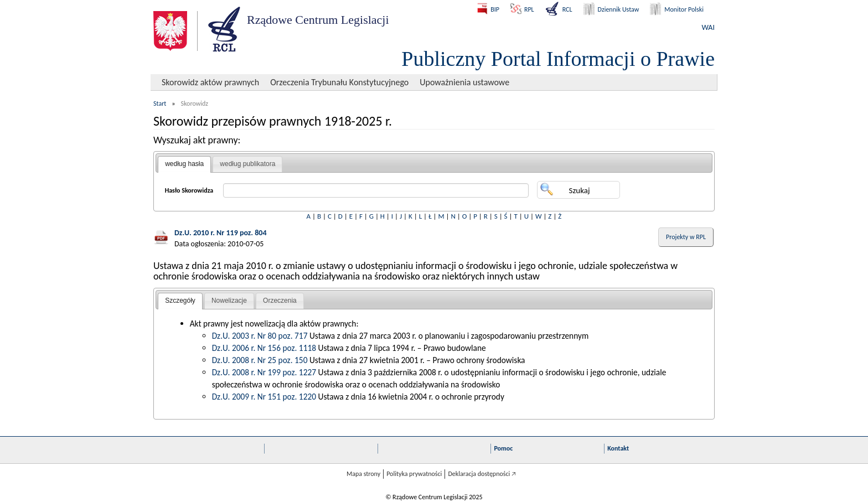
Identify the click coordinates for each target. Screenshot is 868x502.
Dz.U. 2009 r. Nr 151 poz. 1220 (264, 397)
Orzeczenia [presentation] (280, 301)
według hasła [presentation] (184, 164)
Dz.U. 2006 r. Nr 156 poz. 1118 (264, 348)
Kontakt (618, 448)
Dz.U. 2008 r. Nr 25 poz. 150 (260, 360)
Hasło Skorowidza (189, 190)
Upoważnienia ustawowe (464, 82)
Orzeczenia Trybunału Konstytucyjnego (339, 82)
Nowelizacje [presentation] (229, 301)
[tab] (184, 164)
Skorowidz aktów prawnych (210, 82)
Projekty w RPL (686, 237)
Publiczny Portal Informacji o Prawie (558, 59)
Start (160, 103)
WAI (708, 27)
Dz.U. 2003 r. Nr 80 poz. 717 (260, 336)
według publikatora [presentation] (247, 164)
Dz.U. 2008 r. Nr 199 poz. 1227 (264, 372)
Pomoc (503, 448)
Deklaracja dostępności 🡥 (482, 474)
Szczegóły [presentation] (180, 301)
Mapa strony (363, 474)
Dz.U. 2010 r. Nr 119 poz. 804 (221, 233)
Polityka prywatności (414, 474)
